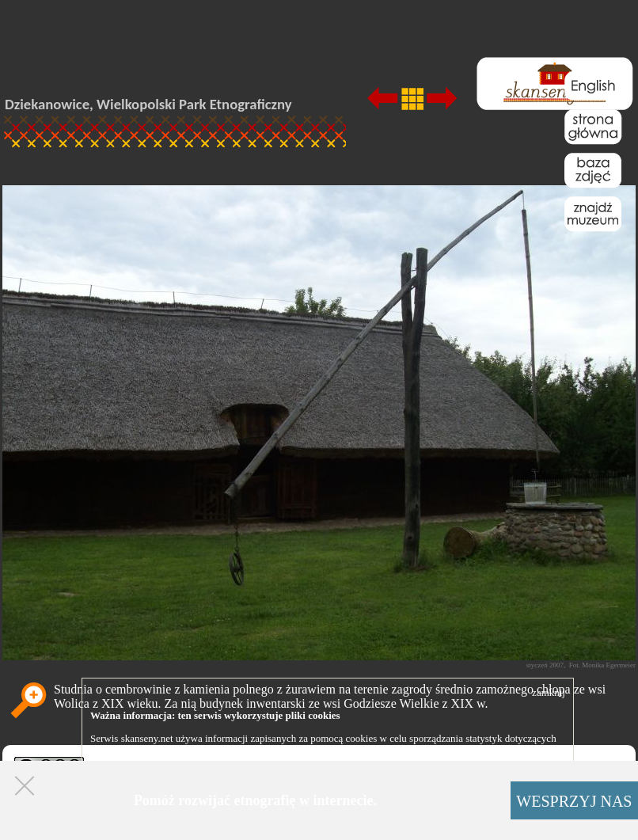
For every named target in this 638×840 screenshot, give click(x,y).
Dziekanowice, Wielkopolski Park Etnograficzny (148, 104)
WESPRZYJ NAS (574, 801)
